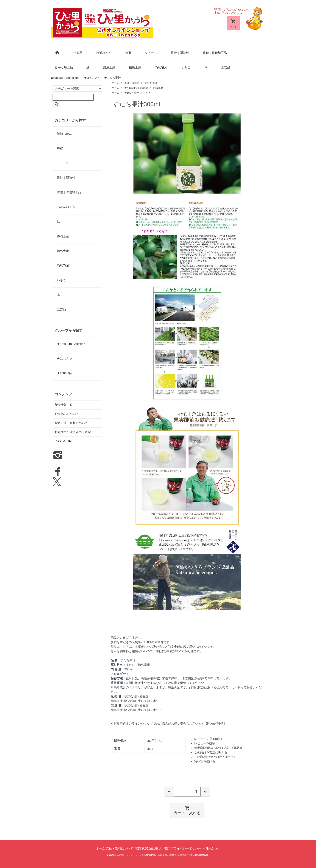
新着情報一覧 (64, 405)
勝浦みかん (104, 53)
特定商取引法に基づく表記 (73, 432)
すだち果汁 (151, 83)
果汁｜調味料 (180, 53)
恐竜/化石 (161, 67)
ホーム (116, 83)
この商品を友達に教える (211, 752)
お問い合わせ (211, 848)
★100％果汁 (113, 78)
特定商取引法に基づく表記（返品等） (220, 748)
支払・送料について (120, 848)
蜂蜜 (128, 53)
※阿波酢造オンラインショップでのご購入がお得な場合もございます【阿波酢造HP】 (169, 724)
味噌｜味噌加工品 (215, 53)
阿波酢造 (158, 88)
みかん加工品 (64, 67)
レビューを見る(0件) (208, 739)
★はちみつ (91, 78)
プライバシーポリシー (186, 848)
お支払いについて (67, 414)
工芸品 (226, 67)
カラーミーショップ (134, 855)
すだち (148, 93)
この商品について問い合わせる (215, 757)
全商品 (78, 53)
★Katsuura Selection (65, 78)
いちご (186, 67)
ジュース (151, 53)
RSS (58, 441)
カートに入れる (187, 810)
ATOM (67, 441)
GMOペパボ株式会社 (179, 855)
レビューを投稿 (205, 743)
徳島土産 (135, 67)
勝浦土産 (109, 67)
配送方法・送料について (71, 423)
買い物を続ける (205, 761)
